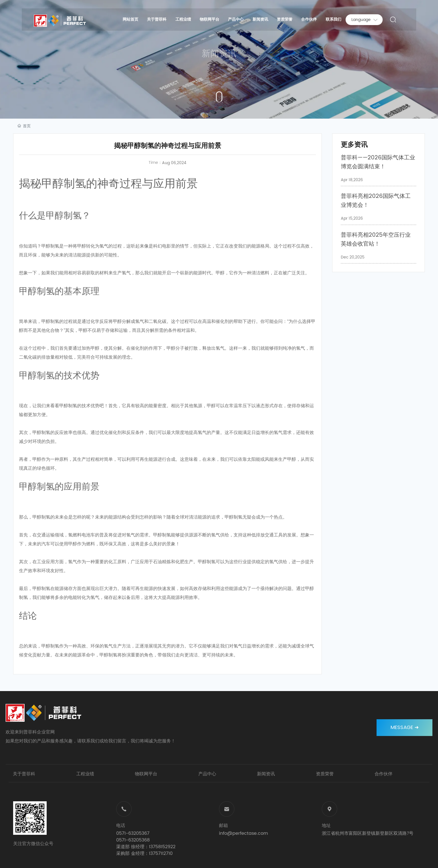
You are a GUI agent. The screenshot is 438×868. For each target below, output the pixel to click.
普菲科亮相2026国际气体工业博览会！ (376, 201)
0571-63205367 (133, 833)
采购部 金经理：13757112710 (144, 853)
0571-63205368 (133, 840)
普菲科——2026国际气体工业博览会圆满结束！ (378, 162)
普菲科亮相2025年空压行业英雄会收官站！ (376, 240)
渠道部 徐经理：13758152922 (146, 847)
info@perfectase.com (243, 833)
